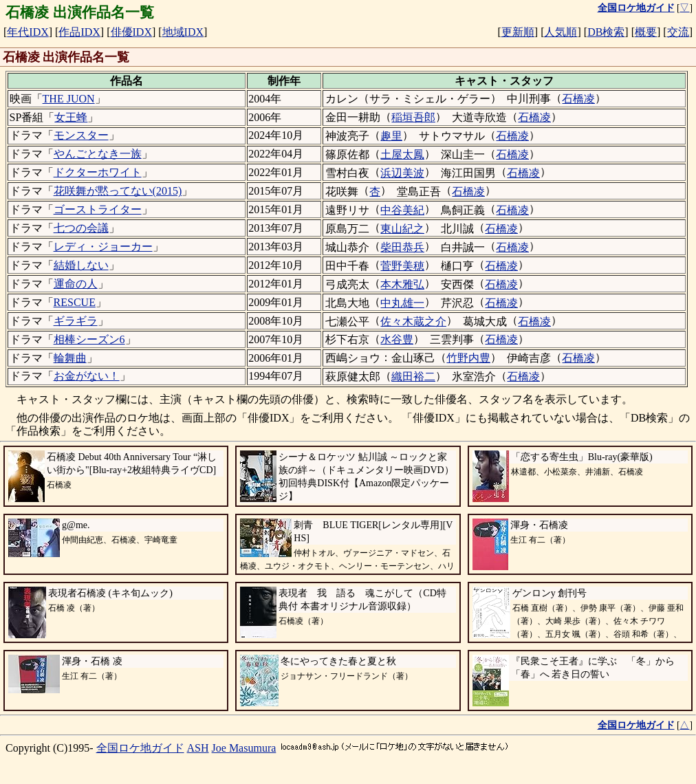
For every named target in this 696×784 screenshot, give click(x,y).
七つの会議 (81, 228)
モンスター (81, 135)
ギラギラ (76, 321)
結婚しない (81, 265)
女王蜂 (71, 117)
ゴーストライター (98, 209)
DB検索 (606, 32)
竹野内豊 (468, 358)
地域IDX (183, 32)
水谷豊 (397, 339)
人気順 (561, 32)
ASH (198, 748)
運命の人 (76, 284)
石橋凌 (578, 99)
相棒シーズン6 (89, 339)
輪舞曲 (70, 358)
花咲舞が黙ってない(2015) (118, 191)
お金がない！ (87, 376)
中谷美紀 (402, 210)
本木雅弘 (402, 284)
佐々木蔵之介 (413, 322)
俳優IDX (131, 32)
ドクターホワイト (98, 172)
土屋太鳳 (402, 154)
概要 (646, 32)
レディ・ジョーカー (103, 247)
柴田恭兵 (402, 247)
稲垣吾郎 (413, 117)
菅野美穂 (402, 266)
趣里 (391, 136)
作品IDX (79, 32)
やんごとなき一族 (98, 154)
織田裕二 (413, 377)
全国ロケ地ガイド (140, 748)
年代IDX (28, 32)
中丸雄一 (402, 303)
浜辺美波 (402, 173)
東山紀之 (402, 229)
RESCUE (75, 302)
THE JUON (69, 99)
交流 (678, 32)
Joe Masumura (244, 748)
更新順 (518, 32)
